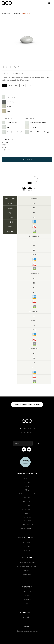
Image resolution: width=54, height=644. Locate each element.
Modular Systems (27, 520)
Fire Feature (27, 513)
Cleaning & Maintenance (27, 554)
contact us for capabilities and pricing (27, 397)
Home (4, 5)
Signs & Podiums (27, 501)
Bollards (27, 490)
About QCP (27, 584)
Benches (27, 474)
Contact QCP (27, 591)
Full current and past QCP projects (27, 623)
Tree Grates (27, 493)
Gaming (27, 505)
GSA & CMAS (27, 566)
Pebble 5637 (26, 6)
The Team (27, 587)
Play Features (27, 509)
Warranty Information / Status (27, 558)
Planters (27, 470)
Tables (27, 482)
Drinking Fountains (27, 517)
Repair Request (27, 562)
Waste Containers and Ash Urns (27, 486)
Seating (27, 478)
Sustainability (27, 609)
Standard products (14, 5)
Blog (27, 595)
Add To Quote (27, 151)
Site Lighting (27, 534)
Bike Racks (27, 497)
